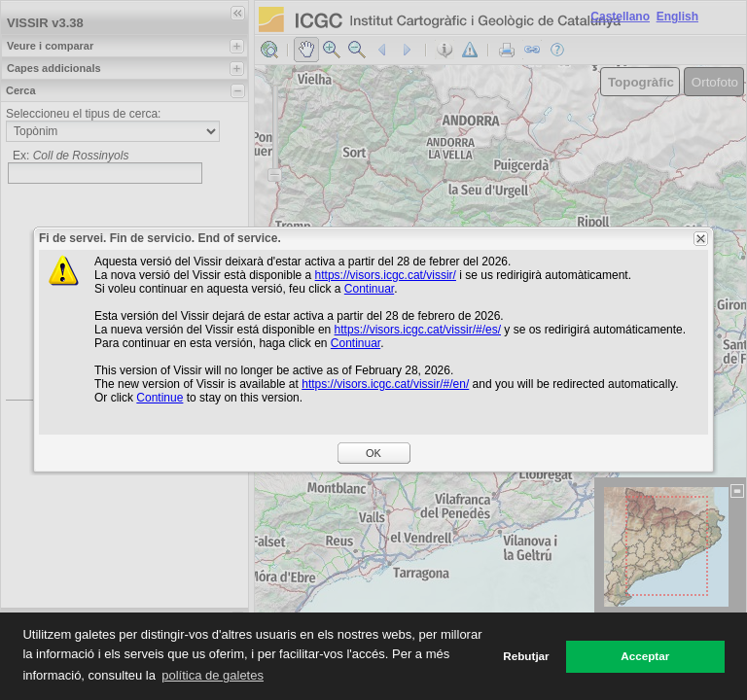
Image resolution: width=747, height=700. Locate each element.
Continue (160, 398)
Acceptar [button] (645, 656)
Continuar (369, 289)
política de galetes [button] (213, 675)
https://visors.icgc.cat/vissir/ (386, 275)
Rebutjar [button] (526, 656)
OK (373, 453)
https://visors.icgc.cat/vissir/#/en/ (385, 384)
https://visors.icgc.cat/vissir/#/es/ (418, 330)
